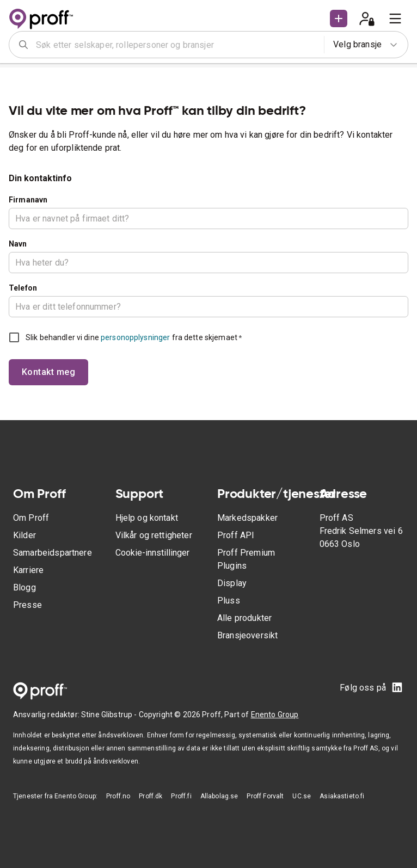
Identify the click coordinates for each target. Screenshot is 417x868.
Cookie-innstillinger (152, 553)
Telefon (23, 288)
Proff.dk (151, 796)
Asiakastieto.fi (342, 796)
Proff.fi (181, 796)
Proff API (236, 535)
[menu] (395, 19)
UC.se (302, 796)
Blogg (24, 587)
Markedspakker (247, 518)
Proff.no (118, 796)
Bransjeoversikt (247, 635)
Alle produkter (244, 618)
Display (232, 583)
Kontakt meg (48, 372)
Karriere (28, 570)
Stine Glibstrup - (110, 715)
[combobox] (176, 45)
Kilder (24, 535)
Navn (18, 244)
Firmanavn (28, 200)
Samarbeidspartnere (53, 553)
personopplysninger (135, 337)
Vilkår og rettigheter (154, 535)
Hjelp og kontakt (147, 518)
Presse (27, 605)
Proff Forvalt (265, 796)
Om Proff (31, 518)
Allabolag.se (219, 796)
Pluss (229, 601)
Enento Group (275, 715)
